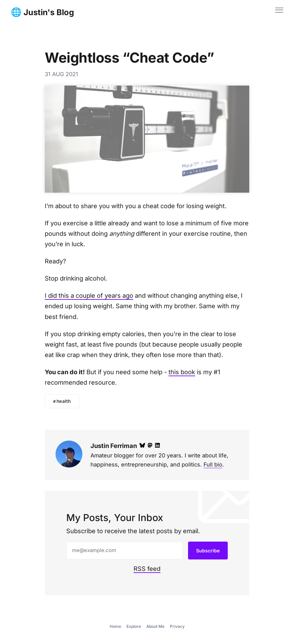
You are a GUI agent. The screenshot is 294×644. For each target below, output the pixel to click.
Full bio (213, 464)
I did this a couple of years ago (89, 295)
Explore (134, 626)
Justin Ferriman (114, 446)
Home (115, 626)
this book (182, 372)
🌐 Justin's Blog (42, 12)
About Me (155, 626)
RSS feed (147, 569)
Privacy (177, 626)
